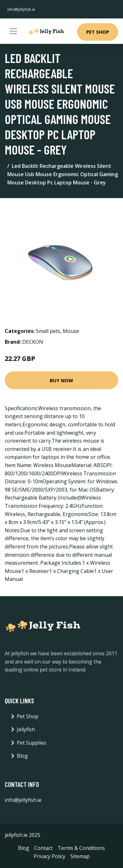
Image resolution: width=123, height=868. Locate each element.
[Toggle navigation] (13, 31)
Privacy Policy (49, 856)
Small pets (48, 331)
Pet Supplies (32, 743)
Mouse (71, 331)
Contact (43, 848)
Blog (22, 756)
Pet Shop (98, 32)
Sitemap (80, 856)
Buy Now (61, 380)
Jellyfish (26, 729)
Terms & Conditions (81, 848)
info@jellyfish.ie (21, 9)
